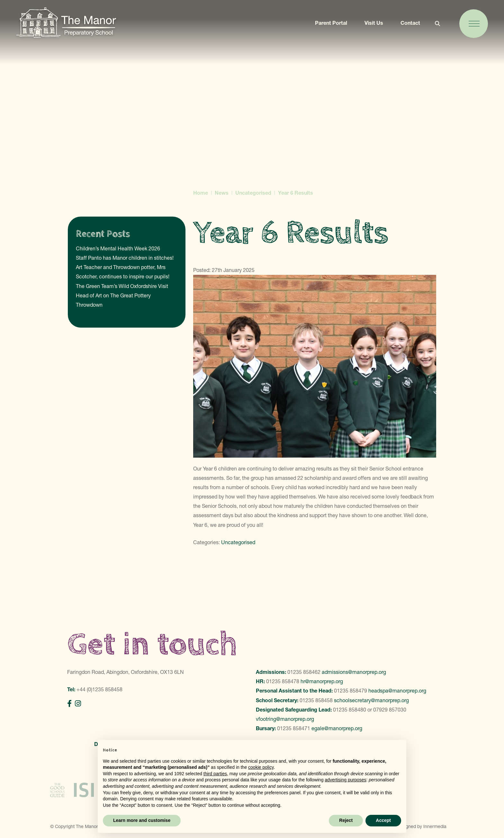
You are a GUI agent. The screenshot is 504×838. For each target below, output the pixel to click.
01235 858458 (316, 700)
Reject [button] (346, 820)
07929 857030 (390, 710)
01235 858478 (283, 681)
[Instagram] (78, 704)
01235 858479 (351, 691)
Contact (408, 25)
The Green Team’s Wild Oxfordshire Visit (122, 286)
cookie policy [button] (261, 767)
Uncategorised (238, 542)
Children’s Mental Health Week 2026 (118, 248)
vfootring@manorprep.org (285, 719)
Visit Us (372, 25)
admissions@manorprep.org (354, 672)
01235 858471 (294, 728)
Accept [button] (383, 820)
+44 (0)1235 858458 (99, 689)
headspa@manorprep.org (397, 691)
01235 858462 (304, 672)
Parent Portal (329, 25)
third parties (215, 774)
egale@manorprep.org (337, 728)
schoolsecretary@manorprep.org (371, 700)
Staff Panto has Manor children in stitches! (125, 258)
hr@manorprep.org (322, 681)
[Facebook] (69, 704)
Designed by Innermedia (422, 823)
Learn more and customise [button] (142, 820)
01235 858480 (350, 710)
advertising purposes (345, 780)
